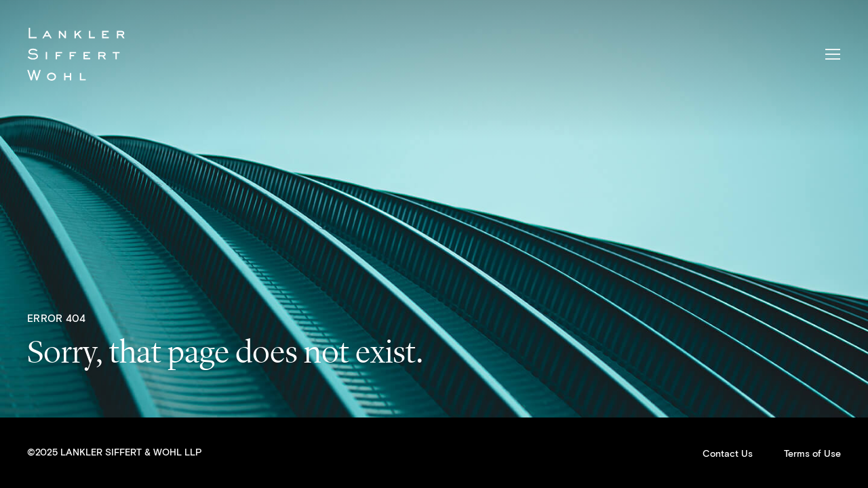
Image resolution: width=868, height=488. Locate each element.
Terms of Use (812, 454)
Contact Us (728, 454)
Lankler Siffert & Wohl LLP (76, 54)
